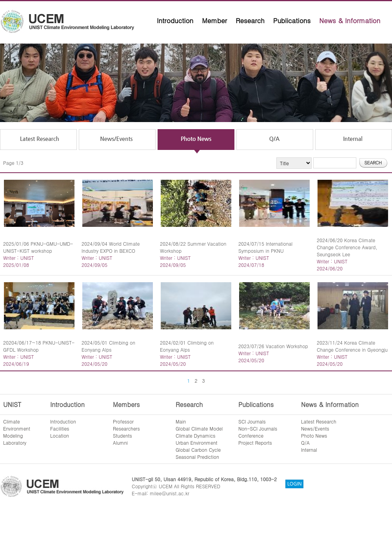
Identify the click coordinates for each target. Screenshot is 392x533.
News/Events (315, 428)
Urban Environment (197, 443)
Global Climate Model (199, 428)
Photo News (314, 435)
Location (60, 435)
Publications (292, 20)
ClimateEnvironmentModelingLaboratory (17, 432)
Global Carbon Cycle (198, 450)
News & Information (350, 20)
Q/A (305, 443)
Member (214, 20)
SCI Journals (252, 421)
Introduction (175, 20)
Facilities (60, 428)
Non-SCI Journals (258, 428)
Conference (251, 435)
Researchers (126, 428)
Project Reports (255, 443)
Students (122, 435)
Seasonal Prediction (197, 457)
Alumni (120, 443)
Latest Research (319, 421)
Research (250, 20)
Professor (123, 421)
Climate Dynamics (196, 435)
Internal (309, 450)
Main (181, 421)
